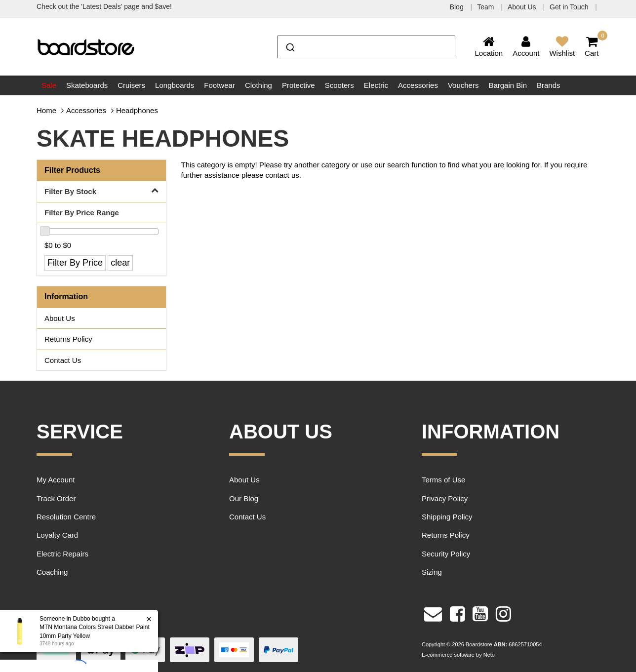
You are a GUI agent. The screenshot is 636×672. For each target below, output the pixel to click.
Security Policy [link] (446, 554)
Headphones (137, 110)
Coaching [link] (52, 572)
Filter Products (72, 170)
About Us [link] (60, 318)
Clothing (258, 85)
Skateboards (87, 85)
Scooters (339, 85)
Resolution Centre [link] (66, 517)
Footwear (219, 85)
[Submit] (290, 46)
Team (486, 7)
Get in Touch (570, 7)
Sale (49, 85)
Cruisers (131, 85)
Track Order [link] (56, 498)
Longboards (175, 85)
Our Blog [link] (244, 498)
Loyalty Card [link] (57, 535)
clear (120, 263)
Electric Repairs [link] (62, 554)
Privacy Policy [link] (445, 498)
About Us (523, 7)
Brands (549, 85)
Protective (298, 85)
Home (46, 110)
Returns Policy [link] (68, 339)
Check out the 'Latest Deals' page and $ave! (104, 6)
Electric (376, 85)
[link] (457, 613)
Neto (489, 655)
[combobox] (366, 47)
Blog (458, 7)
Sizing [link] (432, 572)
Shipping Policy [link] (447, 517)
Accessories (418, 85)
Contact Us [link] (63, 360)
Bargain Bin (508, 85)
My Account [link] (56, 480)
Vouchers (463, 85)
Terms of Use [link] (443, 480)
